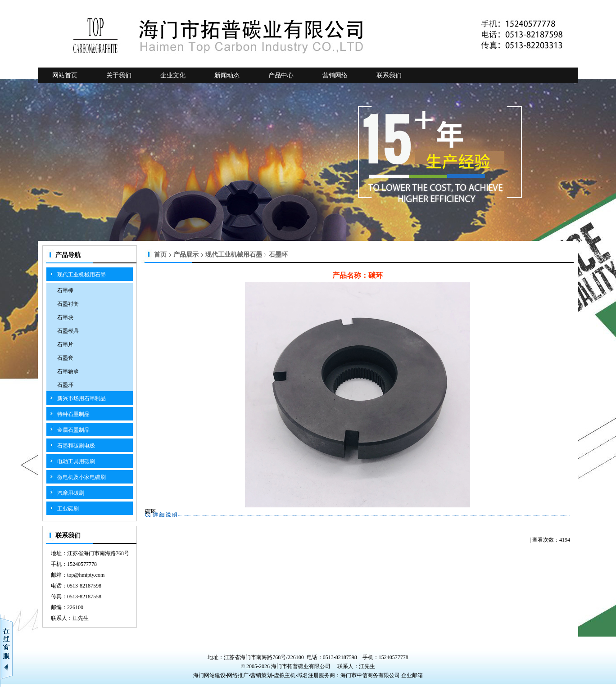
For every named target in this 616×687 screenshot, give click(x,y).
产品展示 (186, 255)
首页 (160, 255)
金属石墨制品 (73, 430)
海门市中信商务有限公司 (371, 675)
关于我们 (119, 75)
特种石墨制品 (73, 414)
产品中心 (281, 75)
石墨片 (65, 344)
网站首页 (65, 75)
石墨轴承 (68, 371)
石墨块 (65, 317)
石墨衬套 (68, 304)
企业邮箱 (412, 675)
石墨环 (65, 385)
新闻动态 (227, 75)
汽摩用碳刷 (71, 493)
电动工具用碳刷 (76, 461)
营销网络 (335, 75)
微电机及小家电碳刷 (82, 477)
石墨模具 (68, 331)
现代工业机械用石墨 (82, 275)
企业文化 (173, 75)
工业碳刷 (68, 509)
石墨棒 (65, 290)
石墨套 (65, 358)
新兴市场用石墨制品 (82, 398)
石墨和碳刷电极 (76, 446)
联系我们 (389, 75)
